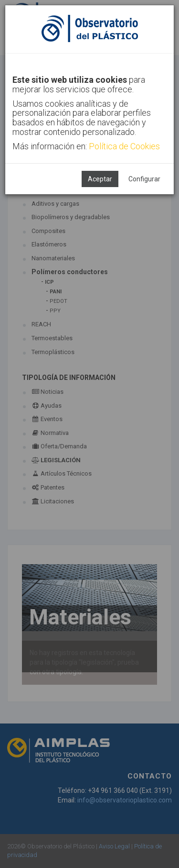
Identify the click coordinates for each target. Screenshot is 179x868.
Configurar (144, 179)
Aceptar (100, 179)
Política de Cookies (124, 146)
